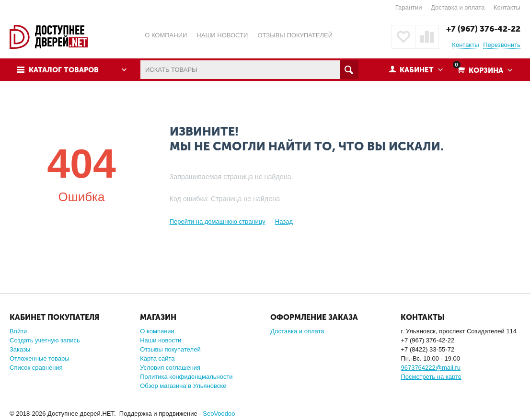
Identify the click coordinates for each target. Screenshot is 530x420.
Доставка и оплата (458, 7)
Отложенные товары (40, 358)
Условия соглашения (170, 368)
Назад (284, 221)
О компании (157, 331)
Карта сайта (157, 358)
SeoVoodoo (219, 414)
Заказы (20, 349)
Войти (18, 331)
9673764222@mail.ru (431, 368)
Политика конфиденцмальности (186, 377)
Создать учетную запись (45, 340)
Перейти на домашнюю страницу (218, 221)
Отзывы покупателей (170, 349)
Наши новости (161, 340)
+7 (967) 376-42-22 (483, 29)
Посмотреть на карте (431, 377)
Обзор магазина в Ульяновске (183, 386)
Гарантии (409, 7)
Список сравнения (36, 368)
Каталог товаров (64, 70)
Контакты (507, 7)
